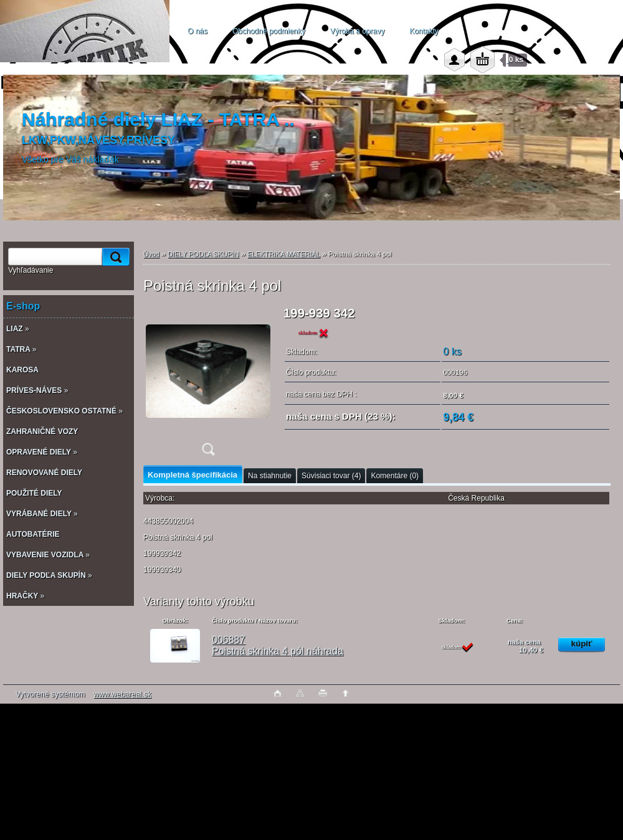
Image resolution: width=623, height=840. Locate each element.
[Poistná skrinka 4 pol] (208, 385)
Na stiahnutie (270, 476)
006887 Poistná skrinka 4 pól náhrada (278, 645)
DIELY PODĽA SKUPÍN (203, 254)
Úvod (151, 254)
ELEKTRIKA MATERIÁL (284, 254)
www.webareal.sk (122, 694)
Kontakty (424, 31)
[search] (114, 257)
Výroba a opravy (357, 31)
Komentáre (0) (395, 476)
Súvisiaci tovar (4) (331, 476)
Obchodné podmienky (269, 31)
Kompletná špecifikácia (193, 475)
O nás (197, 31)
